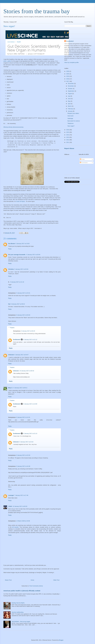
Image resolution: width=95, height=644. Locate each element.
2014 (68, 135)
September (71, 91)
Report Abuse (69, 148)
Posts (82, 159)
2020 (68, 74)
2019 (68, 76)
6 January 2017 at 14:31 (23, 417)
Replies (12, 328)
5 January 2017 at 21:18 (17, 282)
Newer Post (8, 580)
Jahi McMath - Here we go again (21, 622)
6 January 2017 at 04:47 (22, 355)
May (69, 101)
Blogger (61, 640)
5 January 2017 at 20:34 (21, 269)
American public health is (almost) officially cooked (22, 591)
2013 (68, 137)
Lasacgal (11, 495)
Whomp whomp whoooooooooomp (13, 127)
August (70, 94)
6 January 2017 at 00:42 (18, 304)
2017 (68, 81)
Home (33, 580)
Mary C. (11, 388)
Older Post (56, 580)
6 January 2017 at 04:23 (28, 331)
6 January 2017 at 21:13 (30, 433)
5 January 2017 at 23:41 (23, 293)
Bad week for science (74, 121)
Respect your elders (73, 113)
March (70, 106)
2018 (68, 79)
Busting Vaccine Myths (18, 603)
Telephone (70, 123)
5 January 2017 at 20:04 (33, 255)
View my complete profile (71, 62)
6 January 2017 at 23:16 (26, 442)
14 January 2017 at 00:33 (20, 506)
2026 (68, 71)
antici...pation (7, 61)
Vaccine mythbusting (17, 612)
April (69, 104)
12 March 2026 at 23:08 (23, 521)
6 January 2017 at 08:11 (20, 388)
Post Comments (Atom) (36, 586)
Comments (84, 163)
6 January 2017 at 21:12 (30, 340)
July (69, 96)
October (70, 89)
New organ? (71, 126)
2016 (68, 130)
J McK (10, 506)
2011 (68, 142)
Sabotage (70, 118)
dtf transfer (15, 527)
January (70, 111)
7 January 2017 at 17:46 (21, 495)
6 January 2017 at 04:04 (23, 315)
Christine (11, 269)
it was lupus (20, 201)
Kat (9, 304)
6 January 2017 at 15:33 (23, 455)
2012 (68, 140)
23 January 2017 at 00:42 (27, 371)
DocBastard (17, 340)
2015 (68, 132)
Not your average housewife (17, 255)
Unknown (11, 355)
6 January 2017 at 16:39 (23, 466)
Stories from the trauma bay (37, 11)
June (69, 99)
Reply (10, 249)
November (71, 86)
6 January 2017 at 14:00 (30, 404)
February (71, 109)
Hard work (70, 116)
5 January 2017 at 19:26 (23, 244)
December (71, 84)
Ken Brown (12, 244)
